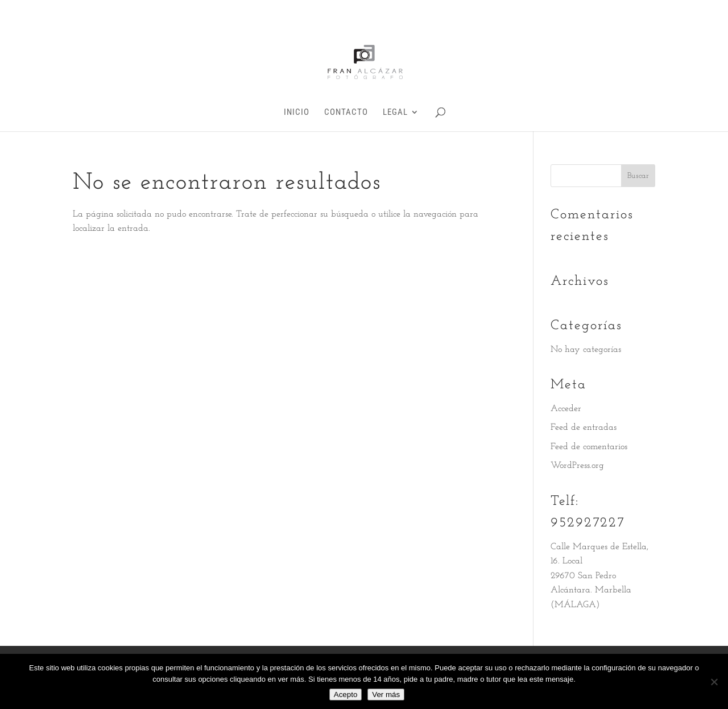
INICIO (297, 113)
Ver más (386, 695)
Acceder (566, 409)
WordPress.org (577, 466)
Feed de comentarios (589, 447)
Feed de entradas (584, 428)
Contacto (346, 113)
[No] (714, 682)
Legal (395, 113)
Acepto (346, 695)
